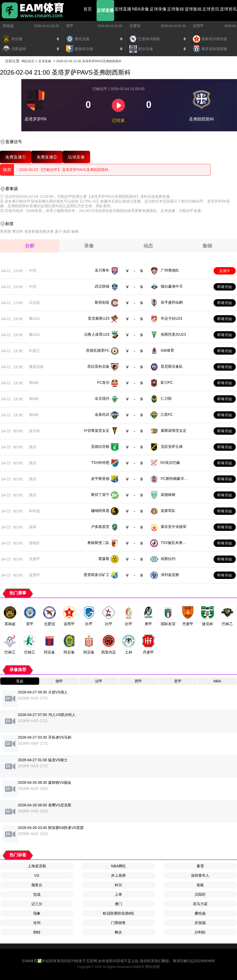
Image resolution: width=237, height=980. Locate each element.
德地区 (34, 543)
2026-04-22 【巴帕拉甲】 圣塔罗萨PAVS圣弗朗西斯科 (64, 170)
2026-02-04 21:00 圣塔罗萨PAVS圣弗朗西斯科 (89, 61)
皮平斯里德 (100, 479)
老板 (200, 885)
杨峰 (75, 231)
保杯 (33, 527)
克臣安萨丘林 (172, 447)
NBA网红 (118, 866)
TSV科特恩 (100, 463)
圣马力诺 (200, 904)
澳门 (118, 904)
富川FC (167, 382)
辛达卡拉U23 (172, 318)
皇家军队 (168, 511)
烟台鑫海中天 (172, 286)
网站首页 (28, 61)
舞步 (118, 932)
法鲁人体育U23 (97, 334)
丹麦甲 (34, 559)
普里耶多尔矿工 (97, 575)
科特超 (34, 511)
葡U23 (34, 319)
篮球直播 (123, 9)
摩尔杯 (18, 231)
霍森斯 (104, 559)
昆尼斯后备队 (172, 366)
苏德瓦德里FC (98, 350)
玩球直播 (76, 157)
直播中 (225, 271)
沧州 (37, 923)
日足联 (34, 303)
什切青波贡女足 (97, 431)
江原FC (167, 414)
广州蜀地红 (170, 270)
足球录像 (158, 9)
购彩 (67, 231)
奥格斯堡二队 (98, 543)
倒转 (37, 932)
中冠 (33, 271)
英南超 (8, 26)
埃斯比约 (168, 559)
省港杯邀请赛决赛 (39, 231)
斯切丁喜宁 (100, 495)
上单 (118, 894)
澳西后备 (36, 367)
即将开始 (225, 287)
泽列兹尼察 (170, 575)
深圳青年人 (200, 875)
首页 (88, 9)
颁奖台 (37, 885)
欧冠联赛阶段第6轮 (119, 913)
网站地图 (153, 967)
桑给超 (200, 913)
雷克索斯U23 (99, 318)
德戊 (33, 447)
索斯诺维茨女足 (174, 431)
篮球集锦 (193, 9)
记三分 (37, 904)
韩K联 (34, 383)
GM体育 (167, 350)
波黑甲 (198, 26)
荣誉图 (6, 231)
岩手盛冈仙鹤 (172, 302)
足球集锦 (175, 9)
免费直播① (16, 157)
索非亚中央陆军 (174, 527)
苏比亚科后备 (98, 366)
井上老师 (118, 875)
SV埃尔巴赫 (170, 463)
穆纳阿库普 (100, 511)
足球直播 (105, 10)
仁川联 (166, 398)
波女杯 (34, 431)
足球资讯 (211, 9)
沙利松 (200, 932)
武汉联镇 (102, 286)
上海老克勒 (37, 866)
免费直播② (47, 157)
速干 (58, 231)
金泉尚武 (102, 414)
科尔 (118, 885)
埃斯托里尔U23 (173, 334)
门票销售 (118, 923)
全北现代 (102, 398)
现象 (37, 913)
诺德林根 (168, 495)
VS (37, 875)
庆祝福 (200, 923)
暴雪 (200, 866)
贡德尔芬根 (100, 447)
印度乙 (34, 351)
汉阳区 (200, 894)
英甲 (70, 26)
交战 (37, 894)
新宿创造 (102, 302)
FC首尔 (103, 382)
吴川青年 (102, 270)
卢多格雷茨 (100, 527)
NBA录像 (140, 9)
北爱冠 (135, 26)
